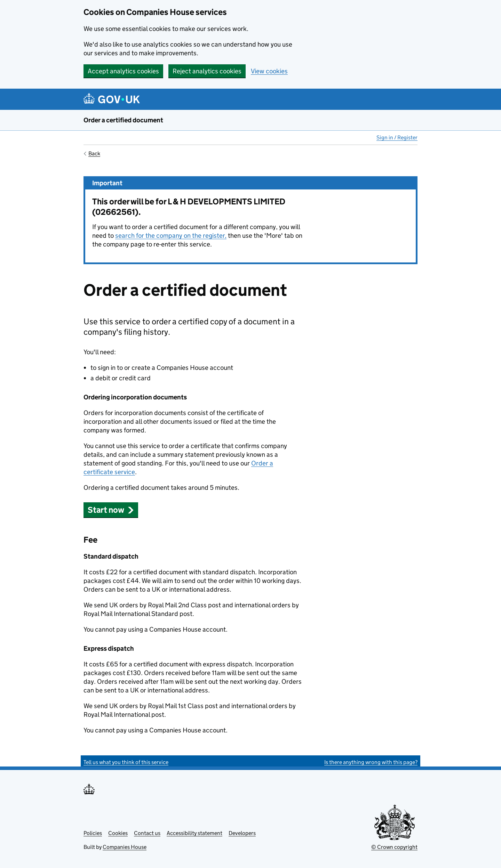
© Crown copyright (394, 847)
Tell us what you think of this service (126, 762)
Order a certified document (123, 120)
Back (94, 153)
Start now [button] (111, 510)
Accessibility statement (194, 833)
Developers (242, 833)
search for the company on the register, (171, 236)
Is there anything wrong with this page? (371, 762)
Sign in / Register (397, 137)
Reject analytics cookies (207, 71)
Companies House (125, 847)
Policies (93, 833)
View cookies (269, 71)
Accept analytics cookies (123, 71)
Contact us (147, 833)
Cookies (118, 833)
